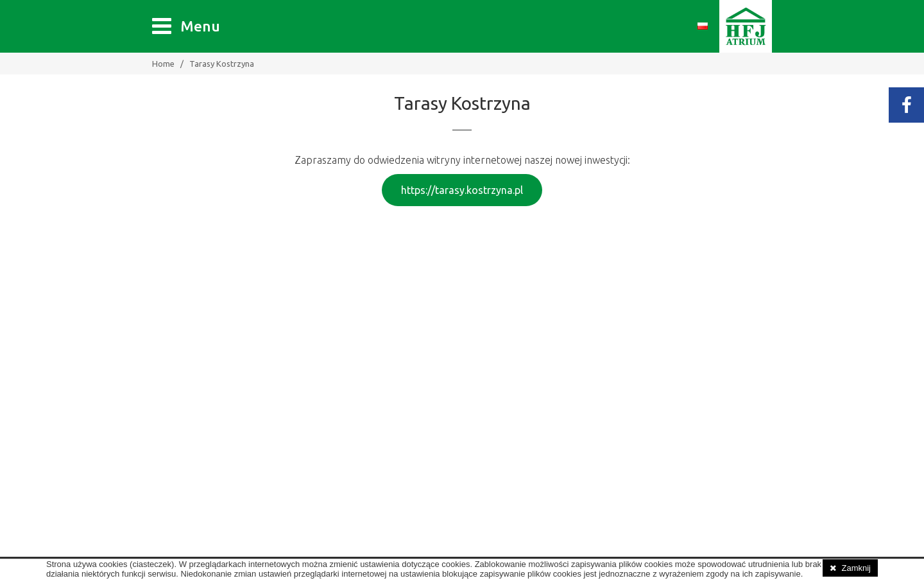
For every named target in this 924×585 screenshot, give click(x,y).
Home (163, 64)
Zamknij (856, 568)
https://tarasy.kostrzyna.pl (462, 190)
